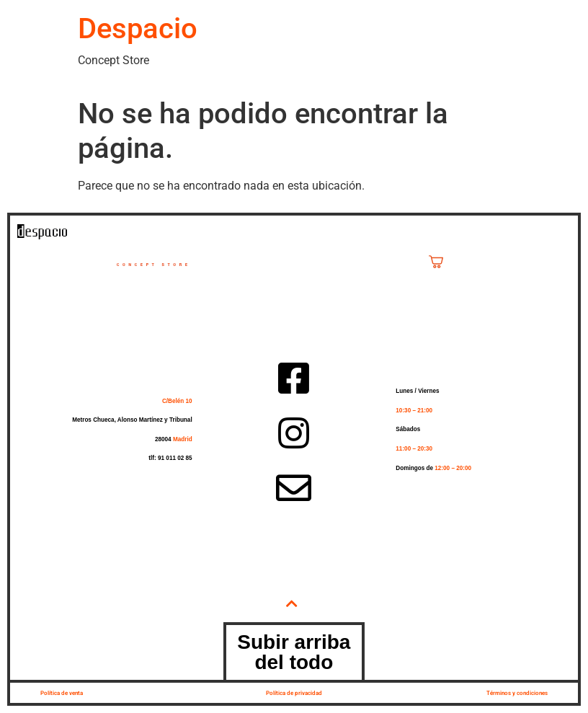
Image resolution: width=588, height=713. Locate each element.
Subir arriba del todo (294, 652)
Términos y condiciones (517, 693)
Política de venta (62, 693)
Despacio (138, 28)
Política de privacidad (294, 693)
